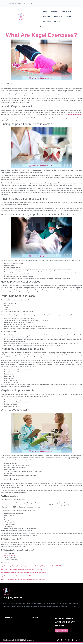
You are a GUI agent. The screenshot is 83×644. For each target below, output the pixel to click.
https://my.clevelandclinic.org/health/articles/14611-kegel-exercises (21, 570)
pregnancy (37, 96)
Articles (68, 18)
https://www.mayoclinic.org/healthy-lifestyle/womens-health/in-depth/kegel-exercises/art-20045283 (31, 567)
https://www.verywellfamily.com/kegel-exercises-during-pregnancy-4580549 (24, 574)
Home (45, 13)
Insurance (47, 18)
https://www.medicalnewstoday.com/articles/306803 (17, 577)
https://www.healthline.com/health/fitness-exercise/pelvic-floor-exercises (23, 580)
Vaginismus (4, 504)
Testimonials (58, 18)
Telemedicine (67, 13)
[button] (40, 27)
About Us (57, 23)
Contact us (47, 23)
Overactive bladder (10, 557)
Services (55, 13)
